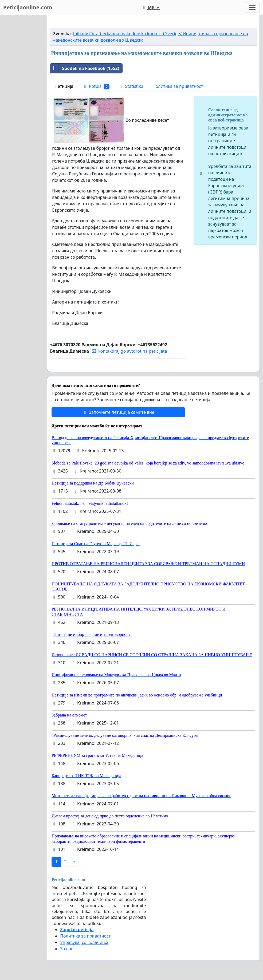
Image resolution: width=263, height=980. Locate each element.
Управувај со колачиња (84, 942)
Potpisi (96, 86)
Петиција (64, 86)
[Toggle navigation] (252, 7)
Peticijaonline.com (28, 7)
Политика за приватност (178, 86)
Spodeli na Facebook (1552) (85, 68)
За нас (67, 949)
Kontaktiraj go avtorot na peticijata (129, 351)
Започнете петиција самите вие (118, 412)
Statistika (131, 86)
